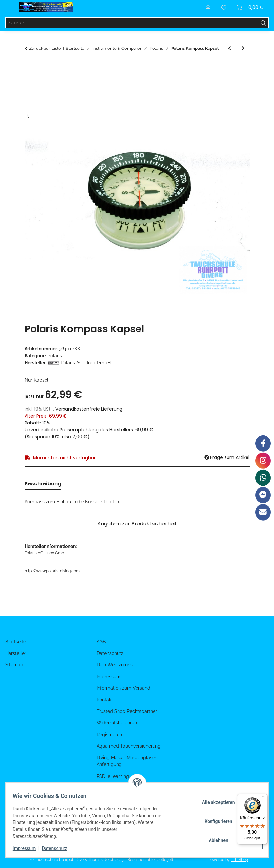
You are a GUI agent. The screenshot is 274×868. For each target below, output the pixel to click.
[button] (208, 7)
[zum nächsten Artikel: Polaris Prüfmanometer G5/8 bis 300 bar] (243, 48)
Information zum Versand (123, 688)
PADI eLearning (113, 776)
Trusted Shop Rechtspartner (127, 711)
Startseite (16, 642)
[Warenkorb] (250, 7)
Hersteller (16, 653)
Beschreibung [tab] (43, 484)
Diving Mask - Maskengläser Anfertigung (127, 761)
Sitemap (14, 665)
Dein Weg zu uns (115, 665)
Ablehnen (215, 840)
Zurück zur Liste (45, 48)
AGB (101, 642)
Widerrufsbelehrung (118, 723)
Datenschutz (58, 848)
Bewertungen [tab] (90, 484)
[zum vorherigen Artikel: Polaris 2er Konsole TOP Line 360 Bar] (230, 48)
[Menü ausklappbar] (9, 4)
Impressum (27, 848)
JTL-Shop (239, 860)
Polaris (55, 356)
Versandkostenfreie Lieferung (89, 409)
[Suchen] (132, 23)
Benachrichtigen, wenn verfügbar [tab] (163, 484)
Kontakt (105, 700)
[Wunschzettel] (224, 7)
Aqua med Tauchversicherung (129, 746)
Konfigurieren (215, 821)
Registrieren (109, 735)
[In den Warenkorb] (30, 67)
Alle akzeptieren (215, 802)
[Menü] (264, 798)
